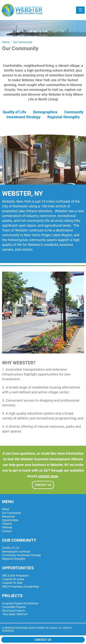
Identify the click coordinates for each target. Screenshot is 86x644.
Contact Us (43, 485)
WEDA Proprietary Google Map (21, 587)
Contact (7, 531)
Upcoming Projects (13, 611)
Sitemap (7, 527)
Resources (8, 517)
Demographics (45, 112)
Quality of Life (14, 112)
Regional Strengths (64, 117)
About (6, 509)
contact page (48, 476)
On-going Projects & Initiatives (20, 603)
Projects (7, 524)
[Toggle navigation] (80, 10)
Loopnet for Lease (13, 579)
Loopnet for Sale (12, 583)
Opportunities (10, 520)
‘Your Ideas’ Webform (15, 614)
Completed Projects (14, 607)
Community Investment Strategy (22, 555)
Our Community (12, 513)
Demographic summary (16, 552)
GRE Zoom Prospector (15, 576)
